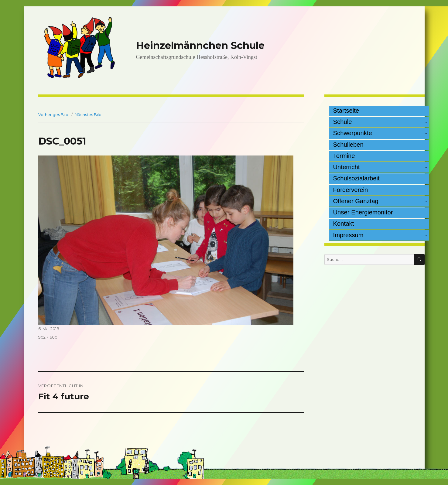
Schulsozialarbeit (356, 178)
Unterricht (347, 167)
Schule (343, 122)
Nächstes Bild (88, 114)
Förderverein (351, 190)
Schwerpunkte (353, 133)
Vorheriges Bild (53, 114)
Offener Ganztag (356, 201)
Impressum (348, 235)
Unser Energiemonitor (363, 212)
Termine (344, 156)
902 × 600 (48, 337)
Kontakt (344, 224)
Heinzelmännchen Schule (200, 45)
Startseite (346, 111)
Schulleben (348, 145)
